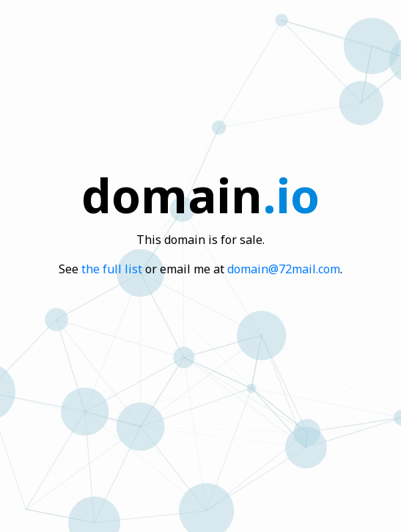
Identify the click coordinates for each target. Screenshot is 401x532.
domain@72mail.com (284, 269)
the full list (112, 269)
